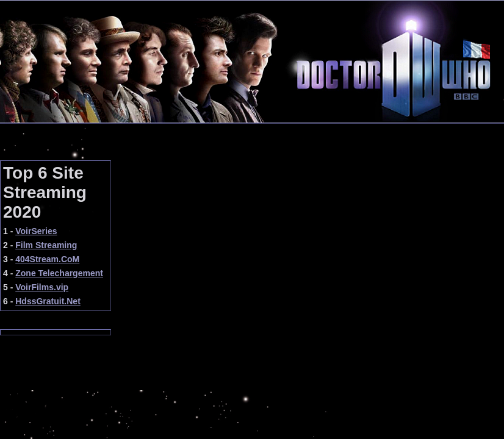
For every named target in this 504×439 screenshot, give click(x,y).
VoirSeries (36, 231)
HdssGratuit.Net (48, 301)
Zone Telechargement (59, 273)
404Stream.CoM (47, 259)
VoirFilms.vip (42, 287)
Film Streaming (46, 245)
